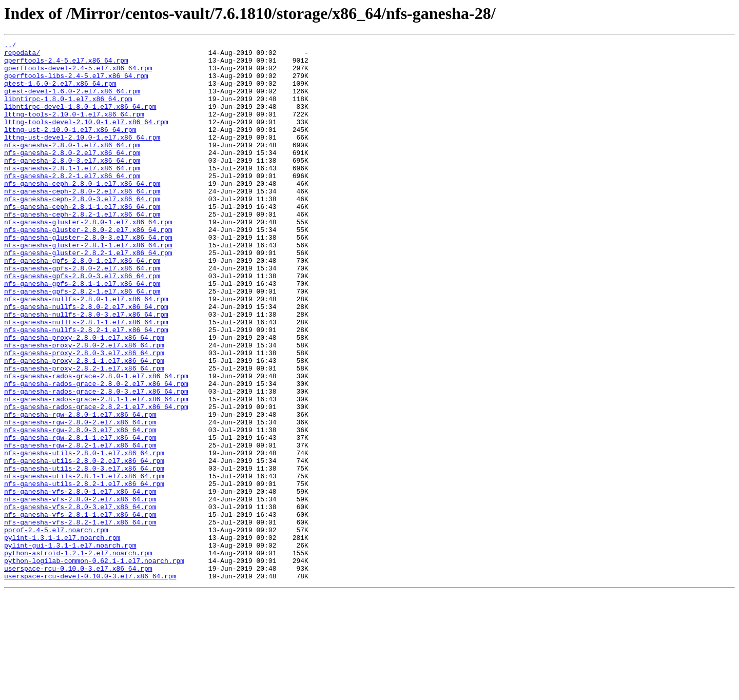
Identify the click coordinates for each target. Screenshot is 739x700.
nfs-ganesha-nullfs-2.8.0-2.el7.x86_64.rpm (86, 360)
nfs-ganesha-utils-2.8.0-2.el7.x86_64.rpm (84, 545)
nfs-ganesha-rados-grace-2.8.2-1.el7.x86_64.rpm (96, 480)
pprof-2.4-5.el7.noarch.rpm (56, 628)
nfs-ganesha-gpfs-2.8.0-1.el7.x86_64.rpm (82, 305)
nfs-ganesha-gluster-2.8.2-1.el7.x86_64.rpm (88, 296)
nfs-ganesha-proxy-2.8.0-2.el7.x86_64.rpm (84, 406)
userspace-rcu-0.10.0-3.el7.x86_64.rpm (78, 674)
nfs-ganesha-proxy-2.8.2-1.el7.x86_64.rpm (84, 434)
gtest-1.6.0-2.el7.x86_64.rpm (60, 92)
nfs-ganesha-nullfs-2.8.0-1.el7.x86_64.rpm (86, 351)
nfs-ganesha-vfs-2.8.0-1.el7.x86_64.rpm (80, 582)
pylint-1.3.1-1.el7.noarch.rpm (62, 637)
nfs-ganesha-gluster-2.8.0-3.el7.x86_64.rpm (88, 277)
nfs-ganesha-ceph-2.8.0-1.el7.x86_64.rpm (82, 212)
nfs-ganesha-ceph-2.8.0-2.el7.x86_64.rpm (82, 222)
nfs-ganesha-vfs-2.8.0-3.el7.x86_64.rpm (80, 600)
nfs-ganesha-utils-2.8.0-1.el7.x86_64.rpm (84, 536)
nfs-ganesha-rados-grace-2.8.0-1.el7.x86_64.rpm (96, 443)
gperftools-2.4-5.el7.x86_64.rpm (66, 65)
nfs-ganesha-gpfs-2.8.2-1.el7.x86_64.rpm (82, 342)
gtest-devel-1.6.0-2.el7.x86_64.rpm (72, 102)
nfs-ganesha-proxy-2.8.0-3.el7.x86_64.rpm (84, 416)
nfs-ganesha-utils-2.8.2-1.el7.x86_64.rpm (84, 573)
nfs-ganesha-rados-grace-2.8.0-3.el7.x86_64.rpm (96, 462)
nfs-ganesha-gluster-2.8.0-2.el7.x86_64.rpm (88, 268)
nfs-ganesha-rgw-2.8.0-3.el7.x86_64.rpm (80, 508)
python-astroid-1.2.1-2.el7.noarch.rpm (78, 656)
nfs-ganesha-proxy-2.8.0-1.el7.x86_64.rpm (84, 397)
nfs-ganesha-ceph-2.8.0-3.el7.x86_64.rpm (82, 231)
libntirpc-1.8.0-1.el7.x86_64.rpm (68, 111)
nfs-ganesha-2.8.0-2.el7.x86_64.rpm (72, 176)
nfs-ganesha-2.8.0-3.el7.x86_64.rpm (72, 185)
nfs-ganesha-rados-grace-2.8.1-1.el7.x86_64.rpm (96, 471)
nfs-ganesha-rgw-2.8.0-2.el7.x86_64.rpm (80, 499)
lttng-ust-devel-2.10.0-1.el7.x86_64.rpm (82, 157)
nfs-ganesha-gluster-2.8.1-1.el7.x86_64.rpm (88, 286)
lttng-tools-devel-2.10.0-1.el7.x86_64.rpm (86, 139)
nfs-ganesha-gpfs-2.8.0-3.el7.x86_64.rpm (82, 323)
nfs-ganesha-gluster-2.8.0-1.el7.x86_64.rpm (88, 259)
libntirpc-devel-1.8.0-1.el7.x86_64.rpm (80, 120)
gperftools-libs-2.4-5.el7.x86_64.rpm (76, 83)
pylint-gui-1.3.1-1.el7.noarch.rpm (70, 647)
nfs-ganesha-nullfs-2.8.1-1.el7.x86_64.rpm (86, 379)
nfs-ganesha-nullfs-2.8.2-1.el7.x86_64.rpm (86, 388)
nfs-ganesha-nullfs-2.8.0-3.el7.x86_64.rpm (86, 370)
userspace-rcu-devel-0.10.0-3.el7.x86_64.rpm (90, 684)
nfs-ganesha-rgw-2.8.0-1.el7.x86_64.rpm (80, 490)
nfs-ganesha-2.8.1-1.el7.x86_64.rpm (72, 194)
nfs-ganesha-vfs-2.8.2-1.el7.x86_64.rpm (80, 619)
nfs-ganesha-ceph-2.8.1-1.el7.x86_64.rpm (82, 240)
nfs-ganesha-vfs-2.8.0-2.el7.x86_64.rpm (80, 591)
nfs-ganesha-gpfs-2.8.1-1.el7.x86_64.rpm (82, 333)
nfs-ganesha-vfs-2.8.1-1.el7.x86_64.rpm (80, 610)
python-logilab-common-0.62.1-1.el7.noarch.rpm (94, 665)
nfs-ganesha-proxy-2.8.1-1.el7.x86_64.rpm (84, 425)
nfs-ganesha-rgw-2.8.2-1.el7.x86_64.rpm (80, 527)
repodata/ (22, 55)
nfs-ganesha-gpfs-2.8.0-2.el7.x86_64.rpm (82, 314)
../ (10, 46)
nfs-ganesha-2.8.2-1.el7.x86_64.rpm (72, 203)
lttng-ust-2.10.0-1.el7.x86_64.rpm (70, 148)
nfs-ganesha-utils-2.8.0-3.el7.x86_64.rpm (84, 554)
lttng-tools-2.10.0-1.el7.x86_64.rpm (74, 129)
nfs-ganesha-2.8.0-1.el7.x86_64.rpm (72, 166)
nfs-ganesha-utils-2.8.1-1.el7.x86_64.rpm (84, 563)
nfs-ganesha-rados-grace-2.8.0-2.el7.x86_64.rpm (96, 453)
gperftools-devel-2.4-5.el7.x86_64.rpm (78, 74)
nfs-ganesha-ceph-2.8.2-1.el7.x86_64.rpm (82, 249)
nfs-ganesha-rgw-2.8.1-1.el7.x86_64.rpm (80, 517)
